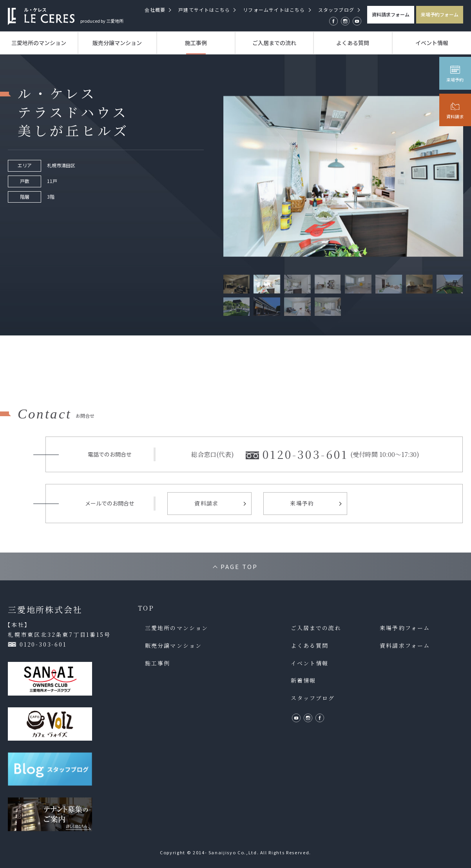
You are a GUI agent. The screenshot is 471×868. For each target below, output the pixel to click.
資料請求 (207, 503)
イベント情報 (432, 43)
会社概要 (155, 10)
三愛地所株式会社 (45, 610)
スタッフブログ (336, 10)
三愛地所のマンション (39, 43)
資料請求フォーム (391, 14)
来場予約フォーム (440, 14)
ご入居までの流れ (274, 43)
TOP (146, 608)
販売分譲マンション (117, 43)
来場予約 (302, 503)
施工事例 (196, 43)
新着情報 (303, 680)
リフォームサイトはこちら (274, 10)
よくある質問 (353, 43)
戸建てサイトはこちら (204, 10)
